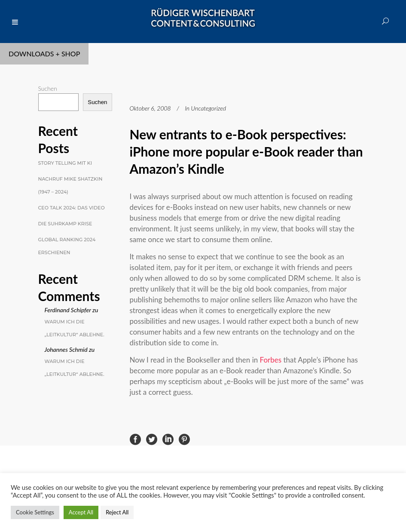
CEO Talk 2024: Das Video (72, 208)
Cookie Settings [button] (35, 512)
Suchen (48, 88)
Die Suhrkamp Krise (65, 224)
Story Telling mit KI (65, 163)
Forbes (271, 360)
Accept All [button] (81, 512)
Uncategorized (209, 108)
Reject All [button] (117, 512)
